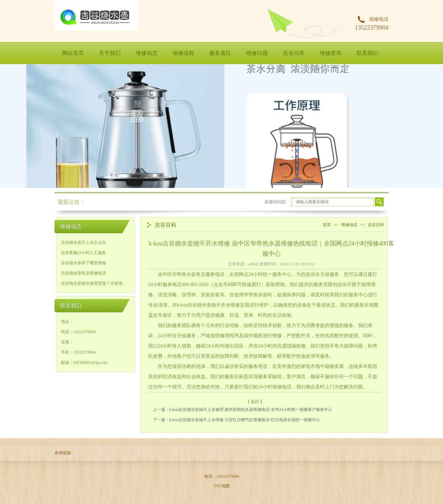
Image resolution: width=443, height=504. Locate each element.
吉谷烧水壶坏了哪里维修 (83, 263)
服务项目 (220, 53)
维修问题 (257, 53)
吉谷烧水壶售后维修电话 (83, 273)
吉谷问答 (294, 53)
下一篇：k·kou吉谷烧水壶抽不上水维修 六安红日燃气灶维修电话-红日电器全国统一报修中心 (236, 420)
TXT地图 (221, 486)
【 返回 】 (255, 402)
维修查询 (331, 53)
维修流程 (183, 53)
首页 (327, 225)
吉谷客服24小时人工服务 (83, 253)
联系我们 (367, 53)
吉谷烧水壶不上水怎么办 (83, 242)
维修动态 (147, 53)
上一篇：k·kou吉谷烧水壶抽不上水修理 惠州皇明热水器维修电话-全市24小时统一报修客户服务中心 (243, 410)
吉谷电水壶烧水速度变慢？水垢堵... (93, 283)
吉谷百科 (376, 225)
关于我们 (110, 53)
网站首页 (73, 53)
